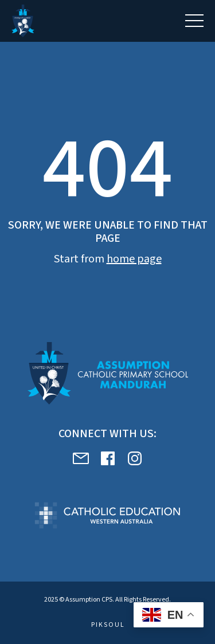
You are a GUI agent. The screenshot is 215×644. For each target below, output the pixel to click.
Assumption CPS (89, 600)
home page (134, 259)
